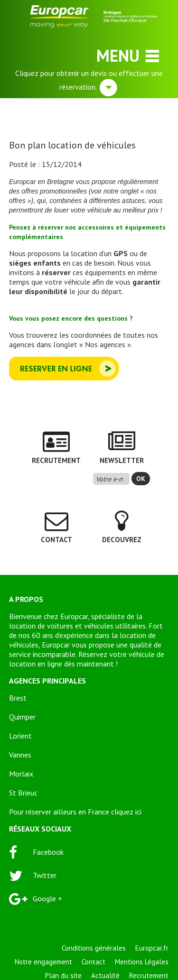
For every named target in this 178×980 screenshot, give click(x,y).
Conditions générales (94, 948)
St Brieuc (23, 793)
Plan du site (63, 975)
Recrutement (149, 975)
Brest (18, 698)
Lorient (20, 736)
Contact (94, 962)
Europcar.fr (152, 948)
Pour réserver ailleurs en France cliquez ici (75, 812)
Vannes (20, 755)
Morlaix (21, 774)
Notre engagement (43, 962)
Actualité (105, 975)
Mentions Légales (142, 962)
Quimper (22, 717)
